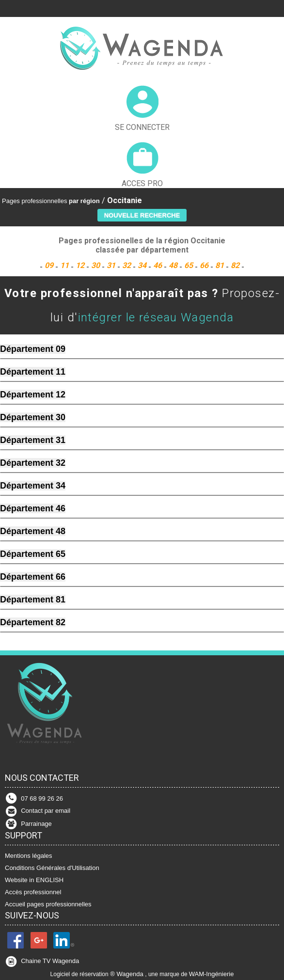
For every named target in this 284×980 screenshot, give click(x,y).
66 (205, 265)
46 (158, 265)
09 (50, 265)
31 (112, 265)
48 (174, 265)
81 (221, 265)
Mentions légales (29, 856)
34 (143, 265)
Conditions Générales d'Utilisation (52, 868)
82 (236, 265)
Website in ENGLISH (34, 880)
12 (81, 265)
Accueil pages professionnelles (48, 904)
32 (127, 265)
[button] (142, 215)
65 (189, 265)
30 (96, 265)
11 (65, 265)
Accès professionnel (33, 892)
